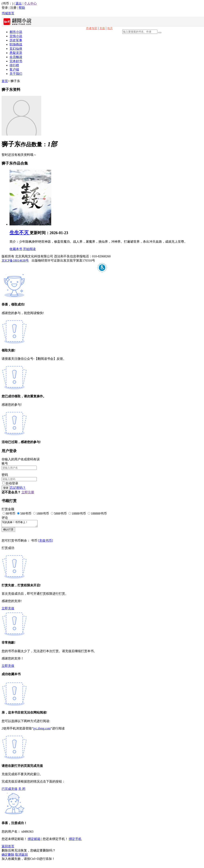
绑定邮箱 (34, 840)
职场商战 (16, 44)
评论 (5, 518)
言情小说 (16, 36)
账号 (5, 463)
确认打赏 (8, 531)
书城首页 (8, 13)
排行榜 (14, 65)
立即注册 (28, 492)
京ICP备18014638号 (15, 260)
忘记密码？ (18, 488)
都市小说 (16, 32)
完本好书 (16, 61)
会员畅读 (16, 57)
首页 (5, 81)
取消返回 (21, 856)
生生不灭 (20, 233)
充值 (102, 28)
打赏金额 (8, 509)
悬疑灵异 (16, 53)
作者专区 (92, 28)
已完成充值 (10, 790)
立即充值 (8, 610)
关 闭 (22, 790)
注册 (13, 8)
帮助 (22, 8)
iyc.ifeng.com (42, 730)
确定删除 (8, 856)
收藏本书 (16, 249)
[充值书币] (46, 542)
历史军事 (16, 40)
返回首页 (8, 847)
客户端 (14, 69)
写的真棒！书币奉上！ (22, 524)
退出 (19, 3)
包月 (110, 28)
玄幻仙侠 (16, 49)
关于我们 (16, 74)
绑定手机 (75, 840)
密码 (5, 475)
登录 (5, 8)
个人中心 (30, 3)
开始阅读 (29, 249)
